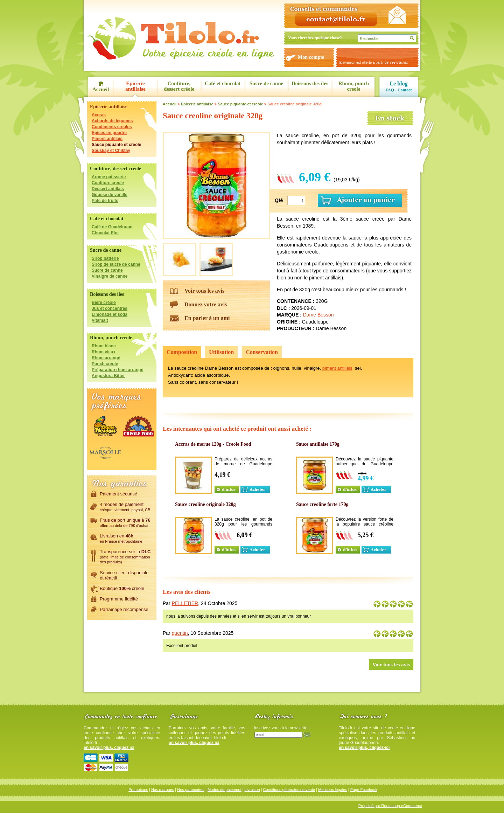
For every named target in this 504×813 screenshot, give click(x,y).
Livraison (252, 790)
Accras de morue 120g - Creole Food (213, 444)
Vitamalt (100, 320)
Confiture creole (108, 183)
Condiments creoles (112, 127)
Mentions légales (333, 790)
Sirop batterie (105, 258)
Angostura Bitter (108, 376)
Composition (182, 352)
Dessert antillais (108, 189)
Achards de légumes (112, 121)
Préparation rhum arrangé (117, 370)
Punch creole (105, 364)
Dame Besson (318, 315)
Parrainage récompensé (124, 609)
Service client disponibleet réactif (124, 575)
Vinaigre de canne (110, 276)
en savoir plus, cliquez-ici (364, 748)
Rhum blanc (104, 346)
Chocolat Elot (105, 233)
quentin (180, 633)
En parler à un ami (207, 318)
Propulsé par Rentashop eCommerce (390, 806)
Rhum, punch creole (354, 86)
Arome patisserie (109, 177)
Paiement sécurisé (118, 494)
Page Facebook (364, 790)
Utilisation (221, 352)
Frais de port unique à (125, 522)
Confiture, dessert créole (179, 86)
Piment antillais (107, 139)
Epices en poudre (109, 133)
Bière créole (104, 303)
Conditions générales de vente (289, 790)
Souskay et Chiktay (111, 151)
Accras (99, 115)
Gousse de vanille (110, 195)
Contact (405, 90)
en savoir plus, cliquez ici (109, 748)
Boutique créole (122, 588)
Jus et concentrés (110, 308)
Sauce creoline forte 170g (322, 504)
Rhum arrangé (106, 358)
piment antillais (337, 368)
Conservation (262, 352)
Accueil (101, 89)
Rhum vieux (104, 352)
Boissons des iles (310, 83)
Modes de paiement (225, 790)
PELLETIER (185, 603)
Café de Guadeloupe (112, 227)
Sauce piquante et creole (116, 145)
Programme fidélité (119, 599)
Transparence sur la (125, 556)
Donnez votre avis (206, 304)
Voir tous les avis (204, 291)
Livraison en (121, 538)
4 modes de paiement (125, 507)
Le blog (398, 84)
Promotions (138, 790)
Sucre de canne (266, 83)
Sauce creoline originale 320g (205, 504)
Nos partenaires (191, 790)
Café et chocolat (223, 83)
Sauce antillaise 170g (318, 444)
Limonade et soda (110, 314)
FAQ (390, 90)
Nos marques (163, 790)
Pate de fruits (105, 201)
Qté (279, 200)
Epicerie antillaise (135, 86)
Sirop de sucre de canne (116, 264)
